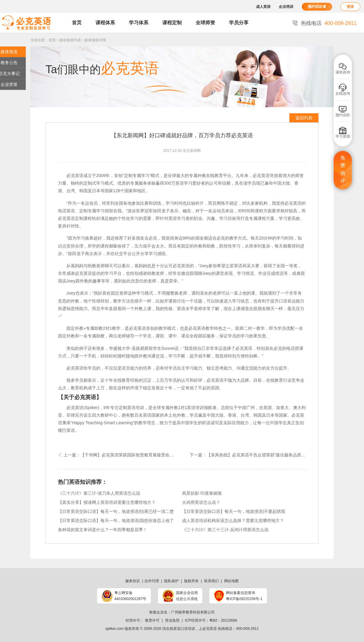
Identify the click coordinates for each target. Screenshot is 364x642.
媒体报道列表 (70, 40)
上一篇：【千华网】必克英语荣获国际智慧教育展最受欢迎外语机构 (120, 455)
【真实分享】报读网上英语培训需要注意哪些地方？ (107, 502)
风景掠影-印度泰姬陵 (202, 493)
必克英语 (210, 629)
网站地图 (231, 581)
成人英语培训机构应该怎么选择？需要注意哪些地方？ (233, 521)
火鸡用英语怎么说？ (201, 502)
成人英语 (263, 7)
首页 (77, 23)
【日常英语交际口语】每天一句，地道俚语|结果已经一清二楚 (116, 511)
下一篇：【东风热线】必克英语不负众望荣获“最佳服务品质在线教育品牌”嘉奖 (248, 455)
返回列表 (304, 118)
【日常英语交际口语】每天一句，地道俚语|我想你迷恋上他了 (116, 521)
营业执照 (172, 620)
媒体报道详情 (95, 40)
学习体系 (139, 23)
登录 (350, 7)
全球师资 (205, 23)
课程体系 (105, 23)
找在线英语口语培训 (179, 629)
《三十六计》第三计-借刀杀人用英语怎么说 (99, 493)
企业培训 (286, 7)
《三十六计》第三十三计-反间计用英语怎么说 (225, 530)
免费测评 (343, 169)
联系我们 (211, 581)
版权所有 (191, 581)
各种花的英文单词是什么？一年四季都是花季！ (103, 530)
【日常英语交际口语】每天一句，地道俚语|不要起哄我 (234, 511)
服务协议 (133, 581)
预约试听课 (317, 7)
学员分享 (239, 23)
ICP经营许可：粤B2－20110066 (211, 620)
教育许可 (152, 620)
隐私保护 (171, 581)
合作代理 (152, 581)
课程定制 (172, 23)
